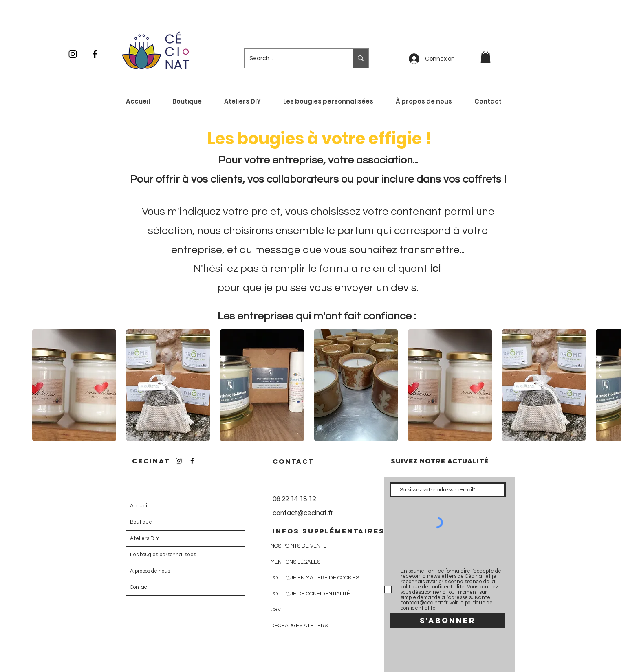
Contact (140, 587)
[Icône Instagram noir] (73, 54)
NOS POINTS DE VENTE (299, 546)
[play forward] (610, 385)
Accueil (139, 506)
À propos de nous (150, 571)
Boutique (141, 522)
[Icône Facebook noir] (95, 54)
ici (436, 269)
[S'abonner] (447, 621)
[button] (486, 57)
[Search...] (292, 58)
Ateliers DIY (145, 538)
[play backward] (42, 385)
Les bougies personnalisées (163, 555)
